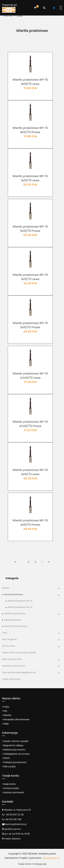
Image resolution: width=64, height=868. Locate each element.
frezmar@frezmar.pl (16, 824)
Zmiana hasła (11, 788)
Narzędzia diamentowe (13, 666)
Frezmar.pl (9, 5)
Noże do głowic (10, 639)
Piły (5, 711)
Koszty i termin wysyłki (16, 741)
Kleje (6, 724)
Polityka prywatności (15, 762)
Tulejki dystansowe (11, 679)
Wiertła (6, 588)
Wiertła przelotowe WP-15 (20, 607)
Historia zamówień (14, 792)
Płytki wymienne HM (12, 659)
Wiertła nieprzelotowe (15, 613)
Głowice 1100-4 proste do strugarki (19, 653)
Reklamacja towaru (14, 750)
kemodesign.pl (51, 858)
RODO (7, 758)
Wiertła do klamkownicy (16, 626)
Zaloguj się (40, 864)
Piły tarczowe (8, 646)
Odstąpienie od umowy (17, 754)
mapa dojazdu (11, 839)
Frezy (5, 633)
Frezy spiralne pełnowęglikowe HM (19, 672)
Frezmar (8, 16)
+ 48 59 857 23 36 (14, 815)
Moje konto (10, 784)
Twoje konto (24, 864)
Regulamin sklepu (13, 745)
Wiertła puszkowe (13, 620)
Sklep (19, 16)
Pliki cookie (9, 767)
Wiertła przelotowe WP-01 (20, 601)
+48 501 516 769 (13, 819)
